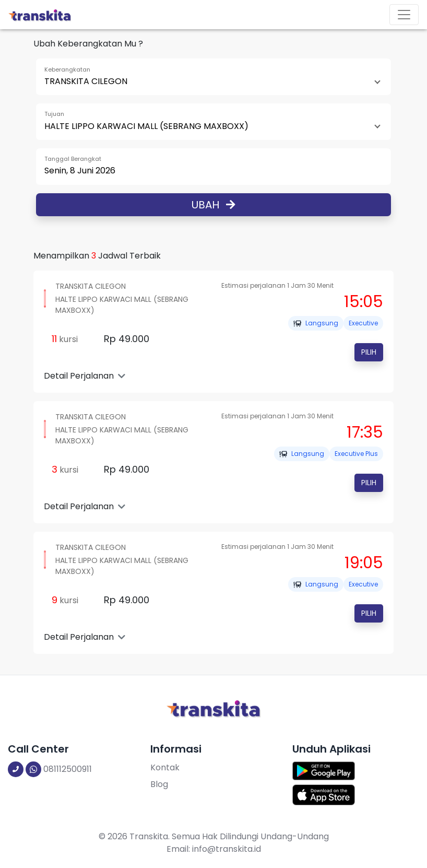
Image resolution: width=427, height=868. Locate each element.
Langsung (316, 323)
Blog (159, 784)
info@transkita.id (227, 849)
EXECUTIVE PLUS (356, 454)
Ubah (214, 205)
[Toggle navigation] (404, 15)
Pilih (369, 352)
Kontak (165, 767)
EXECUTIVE (363, 323)
